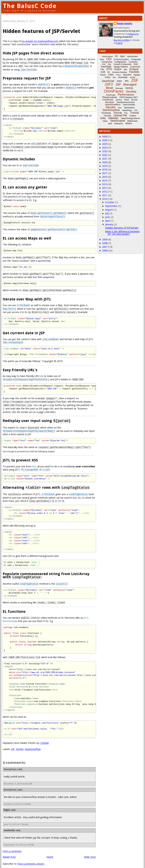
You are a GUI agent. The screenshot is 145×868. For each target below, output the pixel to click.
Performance (126, 95)
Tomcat (118, 113)
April (107, 221)
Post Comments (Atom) (31, 859)
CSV (110, 64)
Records (134, 100)
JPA (127, 81)
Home (50, 852)
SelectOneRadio (129, 105)
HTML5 (108, 77)
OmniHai (131, 92)
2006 (105, 250)
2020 (105, 162)
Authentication (133, 56)
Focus (118, 75)
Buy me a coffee (122, 40)
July (107, 213)
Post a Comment (12, 846)
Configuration (120, 62)
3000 (105, 136)
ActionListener (107, 56)
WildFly (129, 124)
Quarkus (119, 100)
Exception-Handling (120, 72)
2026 (105, 140)
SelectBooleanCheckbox (126, 102)
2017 (105, 173)
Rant (127, 100)
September (111, 206)
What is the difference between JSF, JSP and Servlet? (122, 233)
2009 (105, 239)
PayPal (119, 43)
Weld (110, 124)
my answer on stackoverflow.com (40, 41)
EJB (103, 72)
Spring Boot (129, 108)
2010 (105, 199)
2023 (105, 151)
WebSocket (132, 121)
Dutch (118, 69)
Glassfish (127, 75)
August (109, 210)
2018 (105, 169)
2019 (105, 166)
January (109, 224)
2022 (105, 155)
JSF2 (109, 84)
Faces (103, 75)
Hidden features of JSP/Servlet (41, 31)
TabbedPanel (127, 110)
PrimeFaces (108, 100)
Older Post (90, 852)
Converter (133, 62)
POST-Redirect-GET (129, 97)
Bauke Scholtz (125, 24)
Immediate (123, 77)
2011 (105, 195)
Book (102, 60)
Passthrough (111, 95)
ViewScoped (118, 121)
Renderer (110, 102)
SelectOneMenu (113, 105)
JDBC (119, 81)
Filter (111, 75)
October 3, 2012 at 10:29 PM (17, 799)
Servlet (20, 744)
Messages (119, 88)
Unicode (107, 116)
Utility (103, 118)
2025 (105, 144)
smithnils (9, 825)
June (107, 217)
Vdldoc (105, 121)
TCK (136, 110)
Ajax (122, 56)
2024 (105, 148)
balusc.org (133, 34)
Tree (126, 113)
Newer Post (9, 852)
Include (132, 77)
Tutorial (134, 113)
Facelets (134, 72)
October (110, 202)
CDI (109, 59)
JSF (135, 80)
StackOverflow (33, 744)
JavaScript (108, 81)
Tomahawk (106, 113)
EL (109, 72)
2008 (105, 243)
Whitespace (119, 124)
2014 (105, 184)
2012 (105, 192)
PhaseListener (110, 97)
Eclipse (134, 69)
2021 (105, 159)
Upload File (120, 115)
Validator (113, 118)
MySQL (130, 88)
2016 (105, 177)
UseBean (133, 116)
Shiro (120, 108)
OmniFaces (114, 91)
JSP (13, 744)
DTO (109, 69)
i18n (114, 77)
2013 (105, 188)
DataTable (106, 67)
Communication (121, 59)
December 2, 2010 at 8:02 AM (18, 779)
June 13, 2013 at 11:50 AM (16, 820)
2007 (105, 247)
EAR (125, 70)
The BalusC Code (30, 6)
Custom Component (123, 64)
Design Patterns (121, 67)
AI (116, 56)
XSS (34, 463)
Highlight (137, 75)
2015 (105, 181)
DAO (136, 64)
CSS (104, 64)
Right (7, 805)
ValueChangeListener (130, 118)
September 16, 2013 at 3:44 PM (19, 840)
